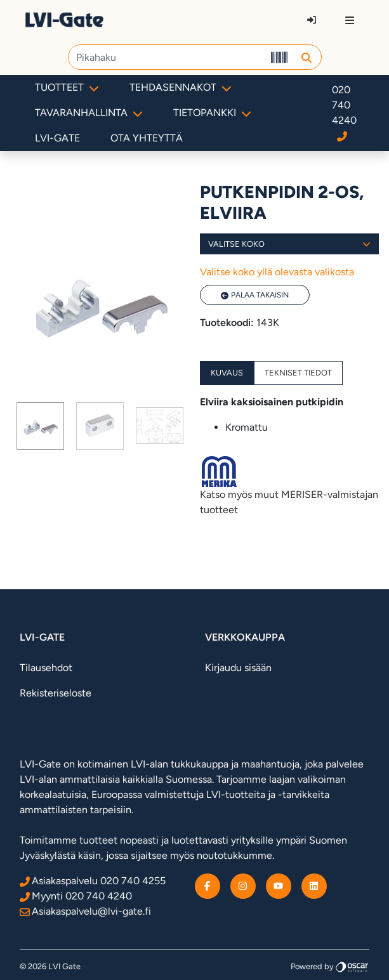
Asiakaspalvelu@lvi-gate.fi (85, 911)
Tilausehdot (46, 668)
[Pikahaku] (167, 57)
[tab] (40, 426)
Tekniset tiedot (298, 373)
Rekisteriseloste (56, 693)
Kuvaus (227, 373)
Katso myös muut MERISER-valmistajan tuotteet (290, 486)
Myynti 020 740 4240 (76, 896)
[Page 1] (40, 426)
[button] (307, 57)
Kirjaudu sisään (238, 668)
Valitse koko (290, 244)
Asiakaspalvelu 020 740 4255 (93, 881)
